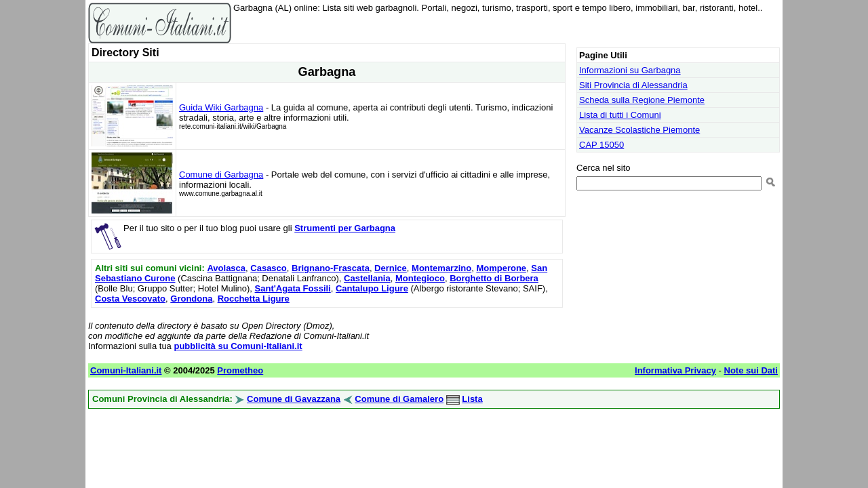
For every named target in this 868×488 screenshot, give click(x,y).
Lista (472, 399)
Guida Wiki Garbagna (221, 107)
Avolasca (226, 268)
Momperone (501, 268)
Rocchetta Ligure (254, 299)
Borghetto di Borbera (494, 278)
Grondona (191, 299)
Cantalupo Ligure (372, 288)
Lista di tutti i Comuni (620, 115)
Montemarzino (441, 268)
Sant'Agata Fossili (293, 288)
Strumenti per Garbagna (345, 228)
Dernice (391, 268)
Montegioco (420, 278)
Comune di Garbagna (221, 175)
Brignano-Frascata (331, 268)
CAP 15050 (601, 145)
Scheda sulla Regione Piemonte (642, 100)
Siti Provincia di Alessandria (633, 85)
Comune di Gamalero (399, 399)
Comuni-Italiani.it (126, 370)
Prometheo (240, 370)
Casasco (268, 268)
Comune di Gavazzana (294, 399)
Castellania (367, 278)
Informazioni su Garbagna (630, 70)
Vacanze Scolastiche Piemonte (639, 130)
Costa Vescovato (130, 299)
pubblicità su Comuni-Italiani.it (238, 346)
